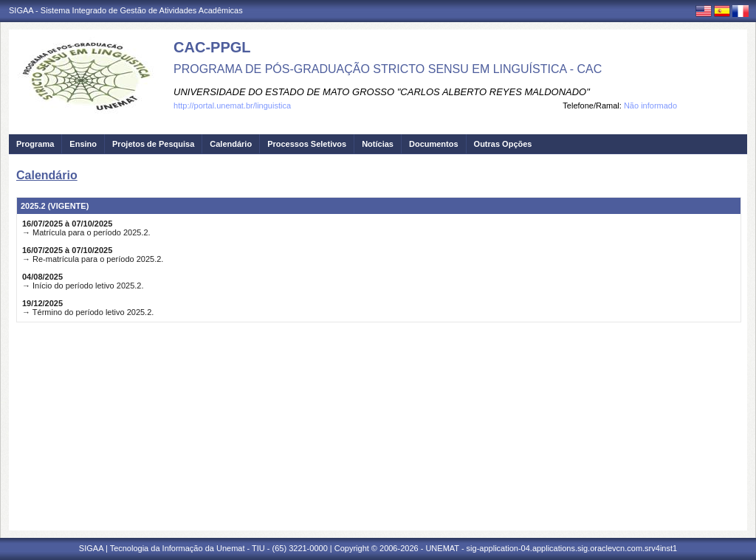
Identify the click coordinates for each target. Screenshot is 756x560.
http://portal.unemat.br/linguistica (232, 106)
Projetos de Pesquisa (153, 144)
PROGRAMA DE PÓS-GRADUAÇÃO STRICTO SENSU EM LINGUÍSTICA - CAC (388, 69)
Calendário (231, 144)
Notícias (378, 144)
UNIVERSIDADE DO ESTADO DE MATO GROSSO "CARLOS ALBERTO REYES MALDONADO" (382, 92)
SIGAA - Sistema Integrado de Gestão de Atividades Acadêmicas (126, 10)
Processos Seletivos (307, 144)
